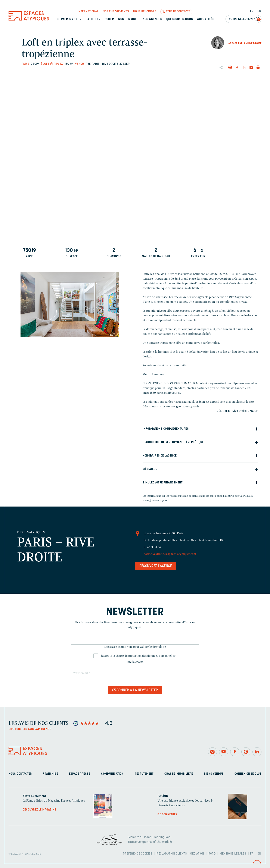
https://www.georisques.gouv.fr (179, 406)
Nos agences (152, 19)
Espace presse (80, 774)
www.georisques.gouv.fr (156, 500)
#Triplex (56, 64)
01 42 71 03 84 (152, 547)
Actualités (206, 19)
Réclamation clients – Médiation (180, 854)
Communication (112, 774)
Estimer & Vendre (69, 19)
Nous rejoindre (145, 12)
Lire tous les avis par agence (30, 729)
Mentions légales (233, 854)
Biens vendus (214, 774)
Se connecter (167, 814)
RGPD (212, 854)
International (88, 12)
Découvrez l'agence (156, 566)
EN (259, 11)
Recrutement (144, 774)
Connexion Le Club (248, 774)
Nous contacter (20, 774)
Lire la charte (135, 662)
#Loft (45, 64)
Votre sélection (245, 19)
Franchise (50, 774)
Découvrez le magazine (39, 810)
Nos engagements (116, 12)
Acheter (94, 19)
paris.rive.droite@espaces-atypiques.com (170, 554)
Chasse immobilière (179, 774)
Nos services (128, 19)
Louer (109, 19)
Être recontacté (178, 12)
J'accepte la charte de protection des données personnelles (139, 656)
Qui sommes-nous (180, 19)
